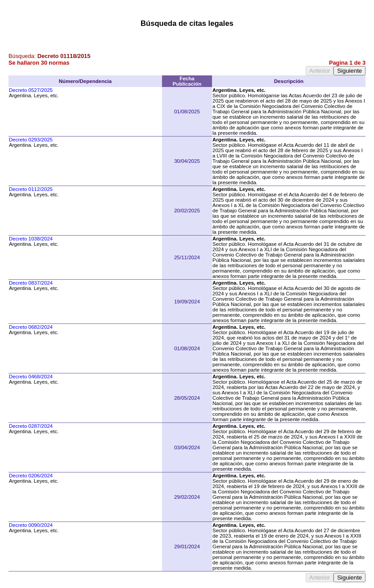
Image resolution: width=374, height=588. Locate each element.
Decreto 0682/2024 (31, 327)
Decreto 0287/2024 (31, 426)
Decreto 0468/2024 (31, 377)
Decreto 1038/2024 (31, 239)
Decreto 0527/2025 (31, 90)
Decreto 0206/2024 (31, 476)
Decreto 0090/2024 (31, 525)
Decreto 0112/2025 (31, 189)
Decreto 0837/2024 (31, 283)
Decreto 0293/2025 (31, 140)
